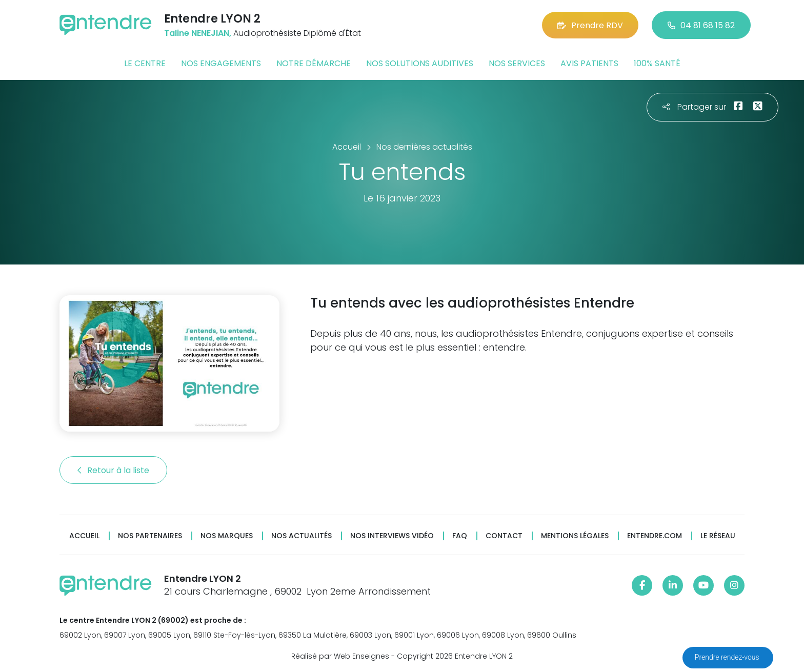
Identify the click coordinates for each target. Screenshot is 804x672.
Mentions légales (575, 536)
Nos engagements (221, 63)
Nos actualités (301, 536)
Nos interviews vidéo (392, 536)
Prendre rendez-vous (728, 657)
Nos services (517, 63)
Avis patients (589, 63)
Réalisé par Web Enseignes (340, 656)
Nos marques (227, 536)
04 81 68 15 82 (701, 25)
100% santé (657, 63)
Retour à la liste (113, 470)
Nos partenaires (150, 536)
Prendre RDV (590, 25)
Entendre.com (655, 536)
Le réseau (718, 536)
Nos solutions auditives (420, 63)
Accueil (84, 536)
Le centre (145, 63)
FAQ (460, 536)
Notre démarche (314, 63)
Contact (504, 536)
